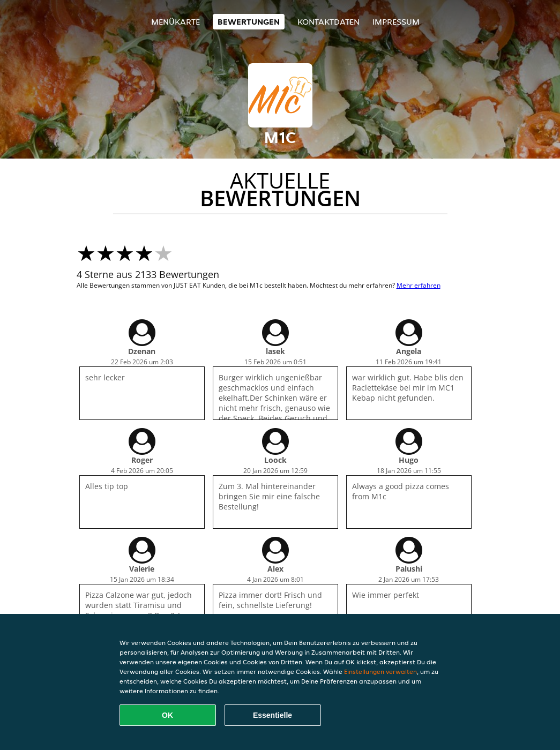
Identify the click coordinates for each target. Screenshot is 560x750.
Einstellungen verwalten (380, 672)
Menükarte (176, 22)
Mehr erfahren (419, 285)
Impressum (396, 22)
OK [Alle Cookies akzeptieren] (167, 715)
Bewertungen (249, 22)
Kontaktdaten (328, 22)
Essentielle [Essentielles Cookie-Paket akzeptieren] (272, 715)
